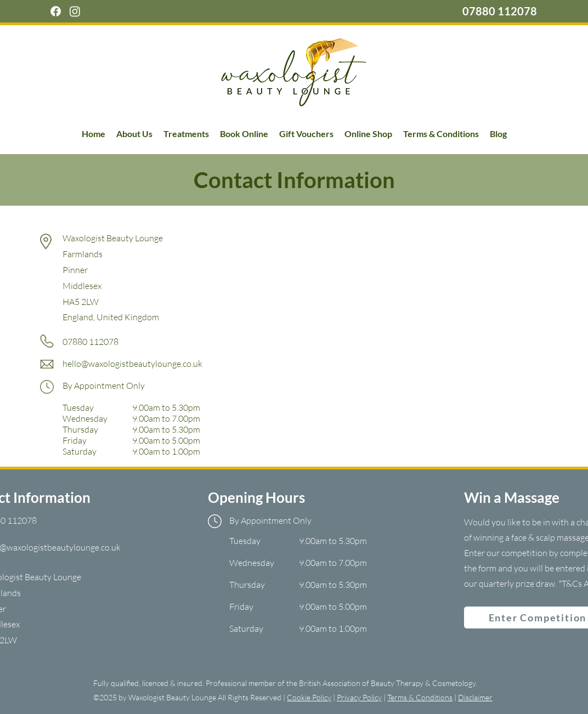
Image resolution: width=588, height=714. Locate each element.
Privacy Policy (359, 697)
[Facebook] (56, 11)
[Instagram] (75, 11)
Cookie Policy (309, 697)
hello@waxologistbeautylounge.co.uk (132, 364)
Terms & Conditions (420, 697)
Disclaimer (475, 697)
